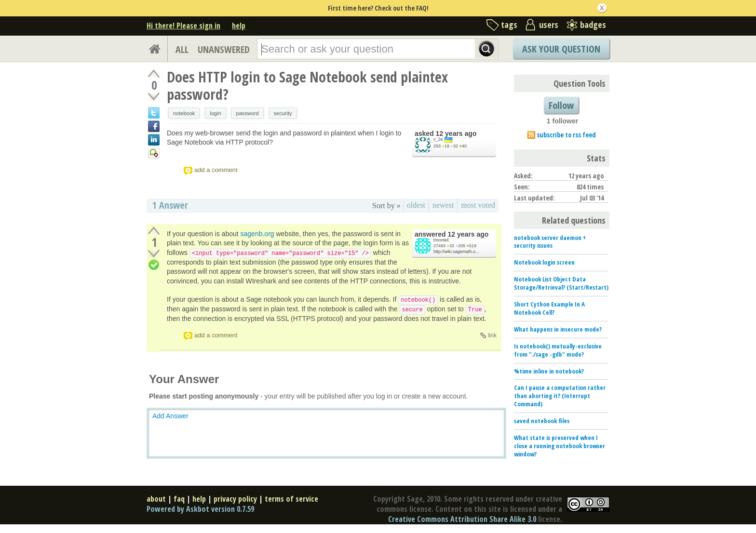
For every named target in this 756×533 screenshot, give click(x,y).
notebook (184, 113)
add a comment (216, 170)
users (549, 25)
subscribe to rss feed (566, 135)
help (239, 26)
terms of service (291, 499)
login (215, 113)
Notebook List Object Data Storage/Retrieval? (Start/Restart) (561, 283)
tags (509, 25)
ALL (182, 49)
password (248, 113)
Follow (561, 105)
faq (179, 499)
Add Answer (170, 416)
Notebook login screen (544, 262)
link (492, 335)
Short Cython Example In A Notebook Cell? (549, 308)
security (283, 113)
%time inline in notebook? (549, 371)
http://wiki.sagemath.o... (456, 252)
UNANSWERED (224, 49)
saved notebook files (542, 421)
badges (593, 25)
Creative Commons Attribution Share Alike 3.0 (462, 519)
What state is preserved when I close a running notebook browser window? (560, 446)
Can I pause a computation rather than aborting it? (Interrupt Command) (560, 396)
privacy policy (235, 499)
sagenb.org (257, 234)
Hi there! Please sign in (183, 26)
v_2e (438, 139)
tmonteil (441, 240)
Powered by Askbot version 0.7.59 (200, 509)
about (156, 499)
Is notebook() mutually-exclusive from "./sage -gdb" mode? (558, 350)
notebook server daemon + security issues (550, 242)
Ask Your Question (561, 49)
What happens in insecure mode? (558, 329)
